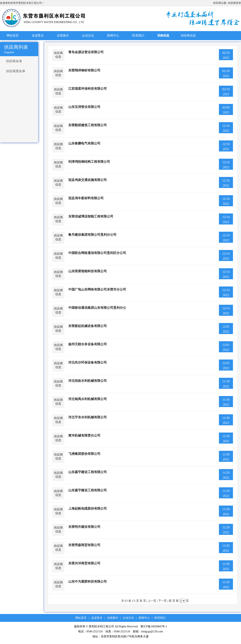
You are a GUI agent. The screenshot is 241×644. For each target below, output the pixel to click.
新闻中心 (113, 36)
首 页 (143, 601)
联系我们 (138, 36)
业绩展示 (63, 36)
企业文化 (88, 36)
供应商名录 (14, 61)
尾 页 (172, 601)
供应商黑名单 (16, 71)
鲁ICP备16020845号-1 (154, 626)
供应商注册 (220, 3)
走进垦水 (38, 36)
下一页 (162, 601)
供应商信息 (188, 36)
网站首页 (13, 36)
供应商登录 (234, 3)
